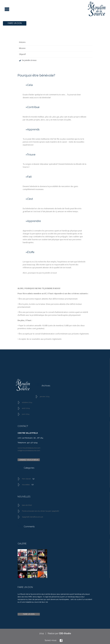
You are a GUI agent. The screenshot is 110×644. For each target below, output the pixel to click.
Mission (22, 48)
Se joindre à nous (29, 60)
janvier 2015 (45, 396)
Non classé (26, 479)
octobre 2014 (27, 402)
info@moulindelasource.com (29, 451)
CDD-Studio (65, 633)
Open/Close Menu (3, 9)
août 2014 (26, 408)
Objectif (22, 54)
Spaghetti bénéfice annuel (32, 517)
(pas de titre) (27, 505)
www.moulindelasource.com (29, 448)
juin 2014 (26, 414)
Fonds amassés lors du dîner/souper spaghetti (40, 511)
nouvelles (26, 485)
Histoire (22, 42)
